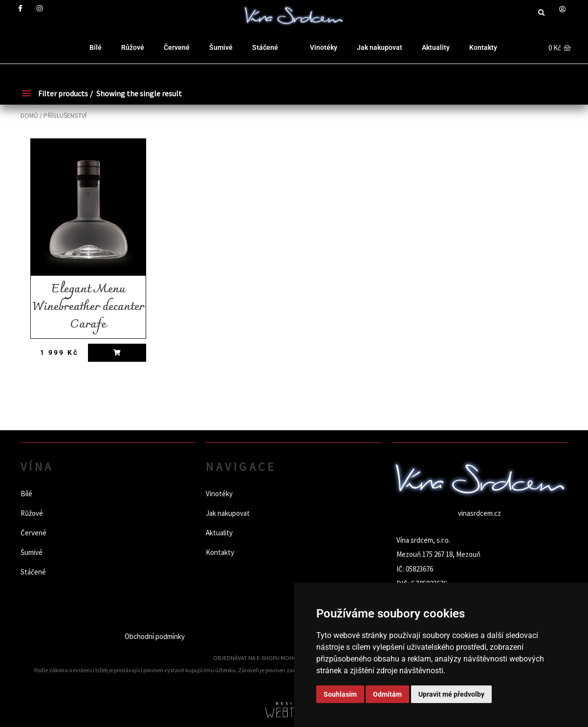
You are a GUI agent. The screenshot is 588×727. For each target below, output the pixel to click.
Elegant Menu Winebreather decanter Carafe (88, 307)
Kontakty (483, 47)
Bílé (96, 47)
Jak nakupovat (380, 47)
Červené (177, 47)
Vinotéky (324, 47)
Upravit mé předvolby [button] (451, 694)
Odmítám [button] (387, 694)
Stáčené (265, 47)
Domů (29, 115)
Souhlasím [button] (340, 694)
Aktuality (436, 47)
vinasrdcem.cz (479, 513)
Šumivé (221, 47)
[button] (541, 13)
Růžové (133, 47)
